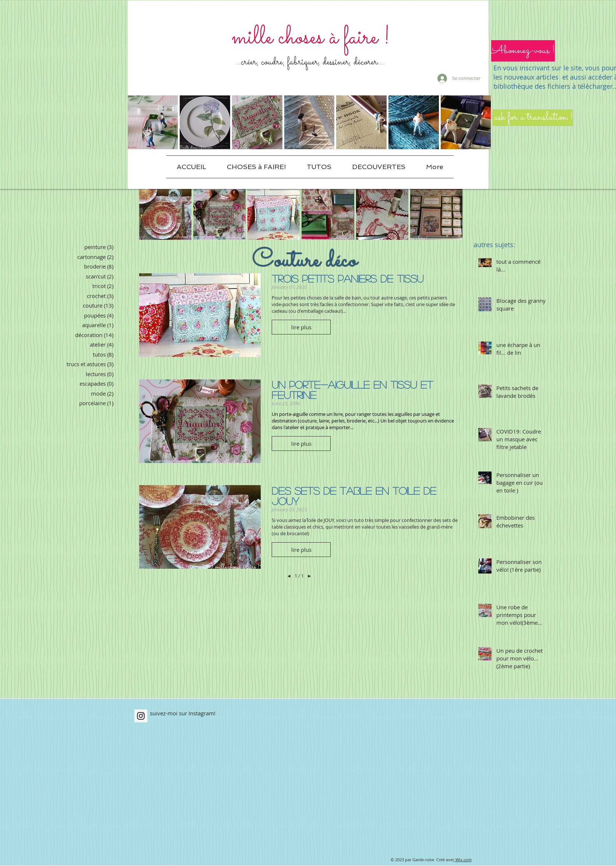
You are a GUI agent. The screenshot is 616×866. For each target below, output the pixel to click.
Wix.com (464, 860)
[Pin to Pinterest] (249, 495)
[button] (523, 51)
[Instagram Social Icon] (141, 716)
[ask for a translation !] (533, 118)
